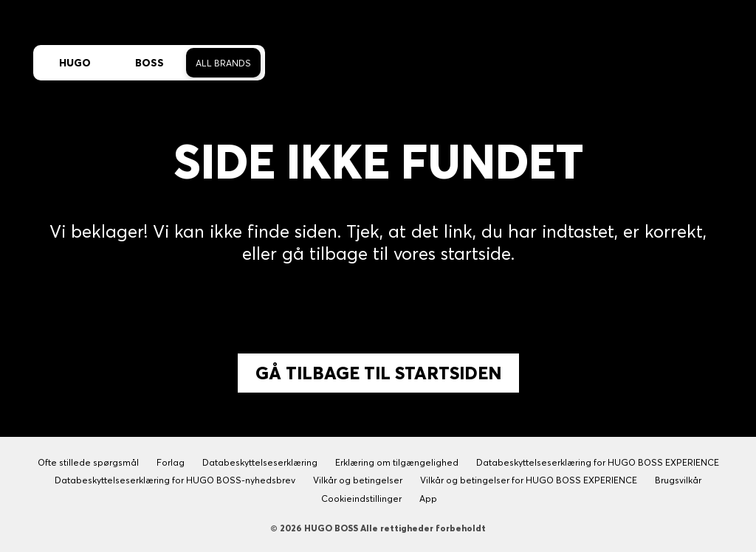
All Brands (223, 63)
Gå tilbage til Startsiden (378, 373)
